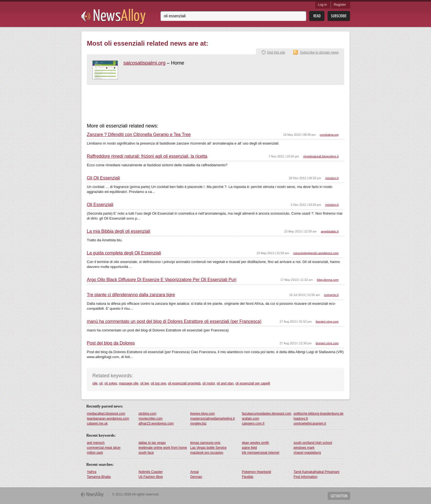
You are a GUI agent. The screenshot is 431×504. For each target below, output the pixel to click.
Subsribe (339, 16)
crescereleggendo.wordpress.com (316, 253)
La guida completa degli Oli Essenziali (124, 253)
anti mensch (96, 443)
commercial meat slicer (104, 448)
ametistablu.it (330, 231)
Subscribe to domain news (319, 52)
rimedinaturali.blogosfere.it (321, 156)
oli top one (158, 383)
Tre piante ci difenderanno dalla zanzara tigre (131, 295)
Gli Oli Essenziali (103, 178)
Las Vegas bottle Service (208, 448)
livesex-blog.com (202, 414)
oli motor (208, 383)
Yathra (92, 472)
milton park (95, 453)
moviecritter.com (150, 419)
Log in (323, 5)
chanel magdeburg (307, 453)
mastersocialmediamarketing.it (212, 419)
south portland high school (313, 443)
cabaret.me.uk (97, 423)
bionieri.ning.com (327, 322)
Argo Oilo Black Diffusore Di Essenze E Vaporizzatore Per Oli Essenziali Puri (162, 280)
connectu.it (331, 295)
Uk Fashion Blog (151, 477)
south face (146, 453)
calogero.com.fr (253, 423)
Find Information (306, 477)
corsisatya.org (329, 135)
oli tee (145, 383)
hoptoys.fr (301, 419)
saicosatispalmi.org (144, 63)
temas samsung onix (205, 443)
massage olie (129, 383)
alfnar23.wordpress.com (156, 423)
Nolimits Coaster (151, 472)
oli (101, 383)
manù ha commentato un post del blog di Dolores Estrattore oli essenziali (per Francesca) (174, 322)
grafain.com (251, 419)
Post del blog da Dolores (111, 343)
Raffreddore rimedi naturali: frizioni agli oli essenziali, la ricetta (147, 156)
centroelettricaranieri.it (310, 423)
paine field (249, 448)
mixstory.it (332, 178)
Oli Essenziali (100, 205)
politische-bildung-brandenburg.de (318, 414)
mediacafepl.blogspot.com (106, 414)
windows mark (304, 448)
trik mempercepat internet (261, 453)
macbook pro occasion (207, 453)
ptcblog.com (147, 414)
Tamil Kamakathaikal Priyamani (317, 472)
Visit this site (276, 52)
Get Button (339, 496)
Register (340, 5)
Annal (194, 472)
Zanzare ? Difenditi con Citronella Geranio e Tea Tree (139, 135)
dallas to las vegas (152, 443)
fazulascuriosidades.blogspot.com (267, 414)
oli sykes (111, 383)
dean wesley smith (255, 443)
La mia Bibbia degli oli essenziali (118, 231)
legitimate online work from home (163, 448)
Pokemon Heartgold (256, 472)
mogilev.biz (198, 423)
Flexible (248, 477)
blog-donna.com (328, 280)
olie (95, 383)
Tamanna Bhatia (99, 477)
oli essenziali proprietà (184, 383)
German (196, 477)
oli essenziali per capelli (253, 383)
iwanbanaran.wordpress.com (108, 419)
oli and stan (225, 383)
